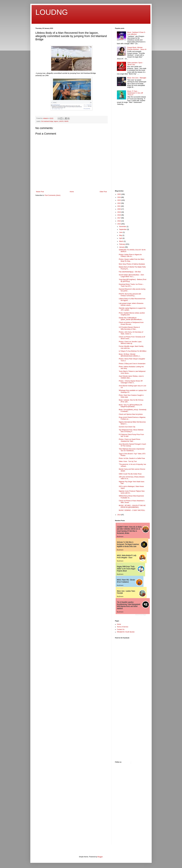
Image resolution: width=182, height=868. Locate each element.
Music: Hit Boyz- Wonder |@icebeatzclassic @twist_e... (130, 355)
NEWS (66, 121)
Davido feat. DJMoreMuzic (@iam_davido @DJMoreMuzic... (131, 319)
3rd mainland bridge (47, 121)
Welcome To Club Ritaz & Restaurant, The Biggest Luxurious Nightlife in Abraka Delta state (128, 544)
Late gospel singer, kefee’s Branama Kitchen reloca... (131, 304)
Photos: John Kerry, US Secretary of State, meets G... (131, 333)
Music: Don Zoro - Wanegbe (137, 78)
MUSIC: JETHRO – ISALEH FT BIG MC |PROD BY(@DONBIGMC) (132, 506)
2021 (119, 206)
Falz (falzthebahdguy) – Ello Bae (130, 272)
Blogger (100, 857)
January (122, 247)
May (121, 235)
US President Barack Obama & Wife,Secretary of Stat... (129, 328)
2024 (119, 197)
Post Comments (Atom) (53, 195)
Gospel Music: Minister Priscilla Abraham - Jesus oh (137, 48)
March (122, 241)
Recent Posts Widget (141, 615)
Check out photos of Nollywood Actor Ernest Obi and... (131, 323)
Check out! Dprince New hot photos (131, 414)
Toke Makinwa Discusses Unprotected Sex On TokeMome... (132, 450)
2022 (119, 203)
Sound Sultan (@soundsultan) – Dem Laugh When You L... (131, 276)
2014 (119, 515)
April (121, 238)
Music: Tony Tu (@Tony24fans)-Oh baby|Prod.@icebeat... (130, 406)
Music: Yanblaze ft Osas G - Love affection (137, 33)
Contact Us (121, 629)
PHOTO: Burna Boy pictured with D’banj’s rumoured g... (130, 295)
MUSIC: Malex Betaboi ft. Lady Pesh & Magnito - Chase (127, 556)
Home (72, 192)
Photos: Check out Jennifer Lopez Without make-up (130, 343)
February (122, 244)
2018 (119, 215)
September (123, 229)
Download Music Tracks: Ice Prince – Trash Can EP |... (131, 285)
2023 (119, 200)
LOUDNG (52, 12)
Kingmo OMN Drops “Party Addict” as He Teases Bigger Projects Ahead (126, 569)
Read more (120, 537)
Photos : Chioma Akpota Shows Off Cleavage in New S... (131, 382)
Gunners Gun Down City (127, 427)
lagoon (56, 121)
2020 (119, 209)
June (121, 232)
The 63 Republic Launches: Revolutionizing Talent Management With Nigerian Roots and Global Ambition (129, 605)
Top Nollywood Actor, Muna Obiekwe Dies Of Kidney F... (131, 431)
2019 (119, 212)
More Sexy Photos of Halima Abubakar (132, 264)
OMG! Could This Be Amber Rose (130, 474)
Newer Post (40, 192)
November (123, 227)
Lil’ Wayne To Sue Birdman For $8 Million (133, 351)
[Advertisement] (123, 148)
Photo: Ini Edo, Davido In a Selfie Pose (132, 458)
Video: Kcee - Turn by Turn (128, 461)
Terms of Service (123, 627)
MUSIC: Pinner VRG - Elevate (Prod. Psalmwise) (126, 581)
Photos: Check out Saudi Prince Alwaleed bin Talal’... (129, 440)
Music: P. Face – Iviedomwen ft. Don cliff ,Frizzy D (135, 93)
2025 (119, 194)
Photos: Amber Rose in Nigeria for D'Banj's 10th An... (130, 255)
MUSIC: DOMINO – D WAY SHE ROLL (132, 510)
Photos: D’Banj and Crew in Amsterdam (132, 364)
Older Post (103, 192)
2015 (119, 224)
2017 (119, 218)
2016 (119, 221)
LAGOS (61, 121)
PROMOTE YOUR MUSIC (126, 632)
